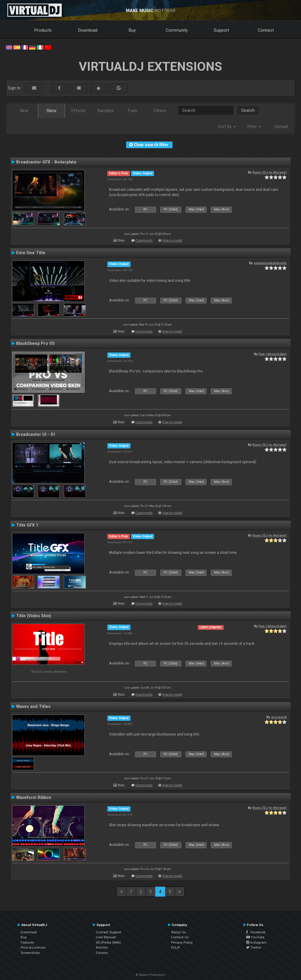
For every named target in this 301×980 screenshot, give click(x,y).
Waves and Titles (33, 706)
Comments (144, 241)
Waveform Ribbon (34, 797)
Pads (133, 111)
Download (88, 30)
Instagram (256, 942)
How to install (172, 241)
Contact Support (109, 932)
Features (27, 942)
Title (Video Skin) (34, 616)
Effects (78, 111)
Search (248, 110)
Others (160, 111)
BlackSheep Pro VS (35, 343)
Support (221, 30)
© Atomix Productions (151, 975)
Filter (254, 126)
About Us (178, 932)
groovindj (279, 717)
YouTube (255, 937)
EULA (175, 947)
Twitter (254, 947)
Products (43, 30)
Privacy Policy (182, 942)
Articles (102, 947)
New (24, 111)
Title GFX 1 (27, 525)
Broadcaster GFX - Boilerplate (46, 162)
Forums (102, 953)
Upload (281, 126)
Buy (132, 30)
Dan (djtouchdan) (273, 354)
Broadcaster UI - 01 (36, 434)
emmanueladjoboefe (270, 263)
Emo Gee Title (31, 253)
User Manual (106, 937)
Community (177, 30)
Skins (51, 111)
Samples (106, 111)
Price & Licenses (33, 947)
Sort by (227, 126)
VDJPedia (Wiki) (108, 942)
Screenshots (30, 953)
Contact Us (180, 937)
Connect (266, 30)
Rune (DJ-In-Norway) (270, 172)
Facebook (256, 932)
